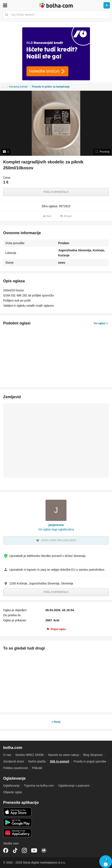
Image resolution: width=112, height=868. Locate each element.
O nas (7, 755)
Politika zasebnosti (15, 768)
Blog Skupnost (93, 755)
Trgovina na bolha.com (39, 786)
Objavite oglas (13, 792)
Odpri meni (5, 5)
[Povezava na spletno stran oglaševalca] (56, 54)
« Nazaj (56, 722)
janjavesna (56, 525)
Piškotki (37, 768)
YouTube (34, 850)
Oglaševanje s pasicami (74, 786)
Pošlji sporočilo (56, 192)
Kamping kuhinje (18, 87)
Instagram (24, 850)
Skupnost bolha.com (44, 850)
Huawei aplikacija (17, 833)
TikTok (15, 850)
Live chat (106, 862)
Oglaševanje (11, 786)
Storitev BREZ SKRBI (30, 755)
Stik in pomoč (59, 761)
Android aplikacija (17, 822)
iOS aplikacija (17, 812)
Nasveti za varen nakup (64, 755)
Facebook (6, 850)
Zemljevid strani (14, 761)
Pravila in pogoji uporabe (90, 761)
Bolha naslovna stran (56, 5)
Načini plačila (37, 761)
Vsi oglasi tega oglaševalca (56, 529)
